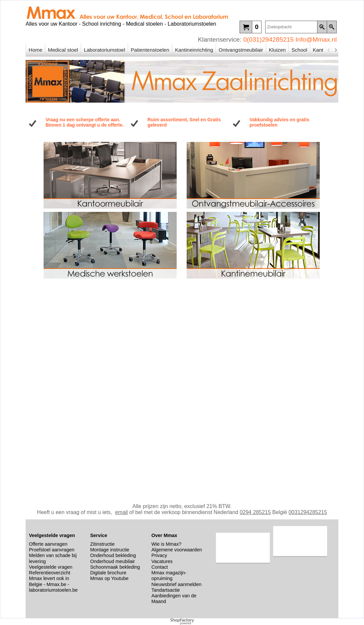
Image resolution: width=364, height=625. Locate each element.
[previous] (329, 50)
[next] (335, 50)
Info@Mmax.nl (316, 39)
